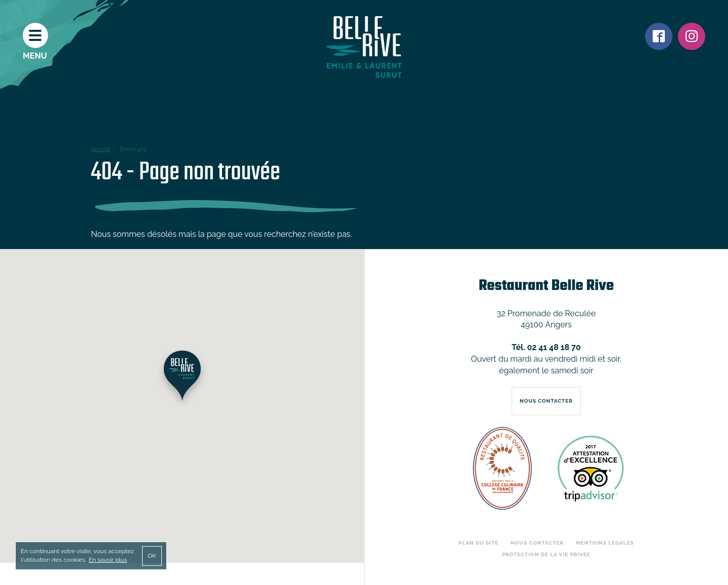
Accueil (101, 149)
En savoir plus (108, 560)
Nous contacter (537, 543)
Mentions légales (605, 543)
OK (152, 556)
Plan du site (479, 543)
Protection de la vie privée (546, 554)
